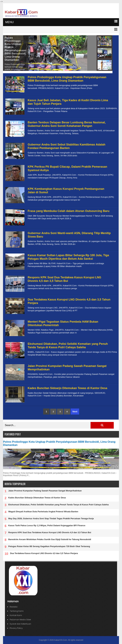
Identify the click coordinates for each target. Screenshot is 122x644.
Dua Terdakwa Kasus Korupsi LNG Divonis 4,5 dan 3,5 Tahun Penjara (44, 553)
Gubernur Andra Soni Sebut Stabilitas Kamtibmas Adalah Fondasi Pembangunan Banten (66, 146)
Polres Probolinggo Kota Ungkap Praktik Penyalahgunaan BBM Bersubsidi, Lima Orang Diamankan (15, 49)
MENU (9, 22)
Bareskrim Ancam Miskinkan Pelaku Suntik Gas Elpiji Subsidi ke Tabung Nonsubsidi (50, 539)
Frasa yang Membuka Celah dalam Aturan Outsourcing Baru (68, 211)
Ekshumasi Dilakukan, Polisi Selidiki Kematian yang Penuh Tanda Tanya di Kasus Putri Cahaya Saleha (68, 346)
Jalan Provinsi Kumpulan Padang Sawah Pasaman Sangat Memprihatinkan (45, 491)
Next (75, 412)
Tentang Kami (17, 611)
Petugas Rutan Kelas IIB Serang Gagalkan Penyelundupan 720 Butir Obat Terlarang (49, 546)
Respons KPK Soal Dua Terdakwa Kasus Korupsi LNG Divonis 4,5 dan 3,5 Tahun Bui (64, 279)
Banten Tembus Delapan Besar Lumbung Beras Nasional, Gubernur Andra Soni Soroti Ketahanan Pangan (67, 124)
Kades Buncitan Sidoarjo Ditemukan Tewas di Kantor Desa (67, 388)
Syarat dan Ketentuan (20, 624)
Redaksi (14, 607)
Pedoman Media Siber (20, 620)
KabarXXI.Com (61, 640)
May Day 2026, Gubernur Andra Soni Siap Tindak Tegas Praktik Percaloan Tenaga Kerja (51, 519)
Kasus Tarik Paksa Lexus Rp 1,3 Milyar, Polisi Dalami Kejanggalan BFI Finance (47, 525)
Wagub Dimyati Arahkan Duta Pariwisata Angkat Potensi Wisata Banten (43, 512)
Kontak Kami (16, 615)
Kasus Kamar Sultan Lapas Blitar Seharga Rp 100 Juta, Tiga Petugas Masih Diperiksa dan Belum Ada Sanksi (68, 257)
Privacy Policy (16, 628)
